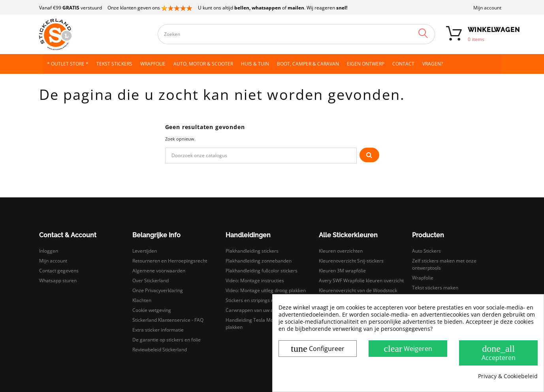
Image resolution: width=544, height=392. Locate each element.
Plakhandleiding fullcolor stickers (262, 271)
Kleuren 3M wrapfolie (342, 271)
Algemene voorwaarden (159, 271)
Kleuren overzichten (341, 251)
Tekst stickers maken (435, 288)
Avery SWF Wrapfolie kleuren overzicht (361, 280)
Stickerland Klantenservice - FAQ (168, 320)
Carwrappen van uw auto (253, 310)
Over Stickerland (151, 280)
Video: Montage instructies (255, 280)
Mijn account (487, 8)
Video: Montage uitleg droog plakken (266, 290)
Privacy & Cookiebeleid (508, 376)
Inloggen (49, 251)
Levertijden (145, 251)
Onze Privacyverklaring (158, 290)
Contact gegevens (59, 271)
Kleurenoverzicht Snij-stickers (351, 261)
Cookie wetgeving (152, 310)
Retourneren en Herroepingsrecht (170, 261)
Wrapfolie (423, 278)
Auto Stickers (426, 251)
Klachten (142, 300)
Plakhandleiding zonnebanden (259, 261)
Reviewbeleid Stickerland (160, 350)
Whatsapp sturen (58, 280)
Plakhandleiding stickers (252, 251)
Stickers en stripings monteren (259, 300)
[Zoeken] (261, 156)
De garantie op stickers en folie (167, 340)
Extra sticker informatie (158, 330)
